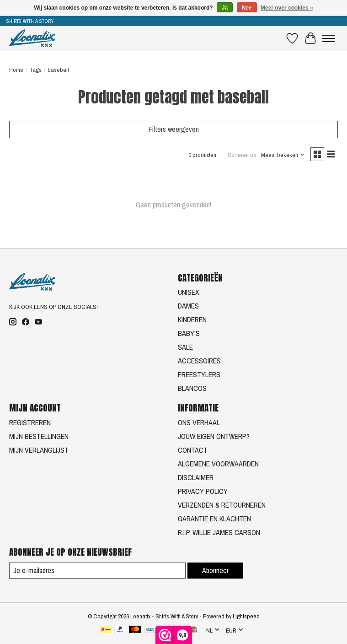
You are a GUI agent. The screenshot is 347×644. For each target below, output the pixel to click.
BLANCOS (192, 388)
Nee (247, 8)
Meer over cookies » (287, 8)
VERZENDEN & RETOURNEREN (222, 505)
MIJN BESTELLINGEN (39, 436)
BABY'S (189, 333)
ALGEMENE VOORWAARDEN (218, 464)
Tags (35, 70)
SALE (185, 347)
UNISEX (189, 292)
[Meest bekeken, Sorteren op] (283, 155)
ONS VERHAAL (199, 422)
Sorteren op (242, 155)
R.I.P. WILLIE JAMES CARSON (219, 532)
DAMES (188, 306)
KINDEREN (192, 319)
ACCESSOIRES (199, 361)
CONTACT (193, 450)
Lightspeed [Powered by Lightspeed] (246, 616)
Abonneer (215, 570)
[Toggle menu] (329, 38)
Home (16, 70)
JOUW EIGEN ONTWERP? (214, 436)
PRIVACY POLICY (203, 491)
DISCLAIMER (196, 477)
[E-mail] (97, 571)
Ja (225, 8)
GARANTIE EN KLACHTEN (214, 519)
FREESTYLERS (199, 374)
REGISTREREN (30, 422)
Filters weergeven (174, 129)
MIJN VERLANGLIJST (39, 450)
